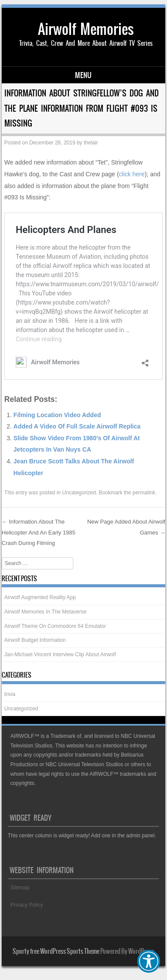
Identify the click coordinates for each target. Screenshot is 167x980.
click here (132, 174)
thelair (91, 143)
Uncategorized (79, 493)
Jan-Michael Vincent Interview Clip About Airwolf (60, 654)
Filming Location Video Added (57, 415)
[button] (149, 961)
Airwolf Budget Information (35, 640)
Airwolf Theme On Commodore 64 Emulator (55, 626)
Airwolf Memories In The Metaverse (46, 612)
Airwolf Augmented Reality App (40, 597)
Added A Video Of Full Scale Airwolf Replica (77, 426)
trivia (10, 694)
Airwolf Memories (86, 29)
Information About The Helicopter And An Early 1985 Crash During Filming (39, 532)
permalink (144, 493)
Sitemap (20, 887)
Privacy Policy (27, 905)
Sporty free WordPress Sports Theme (56, 951)
